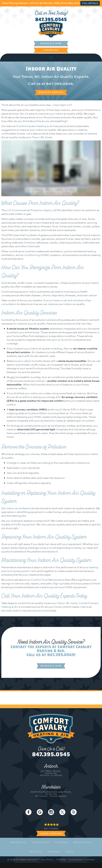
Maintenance (83, 842)
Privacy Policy (46, 860)
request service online (36, 610)
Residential (19, 842)
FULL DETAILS (90, 3)
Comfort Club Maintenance (48, 580)
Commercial (41, 842)
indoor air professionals (21, 508)
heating (91, 251)
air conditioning (30, 255)
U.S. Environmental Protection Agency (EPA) (34, 210)
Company (54, 852)
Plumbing (61, 842)
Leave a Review (51, 834)
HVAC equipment (25, 524)
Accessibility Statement (82, 860)
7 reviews (54, 828)
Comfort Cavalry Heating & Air (35, 126)
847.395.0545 (51, 19)
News (69, 852)
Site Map (61, 860)
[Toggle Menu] (51, 57)
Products (36, 852)
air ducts (63, 340)
